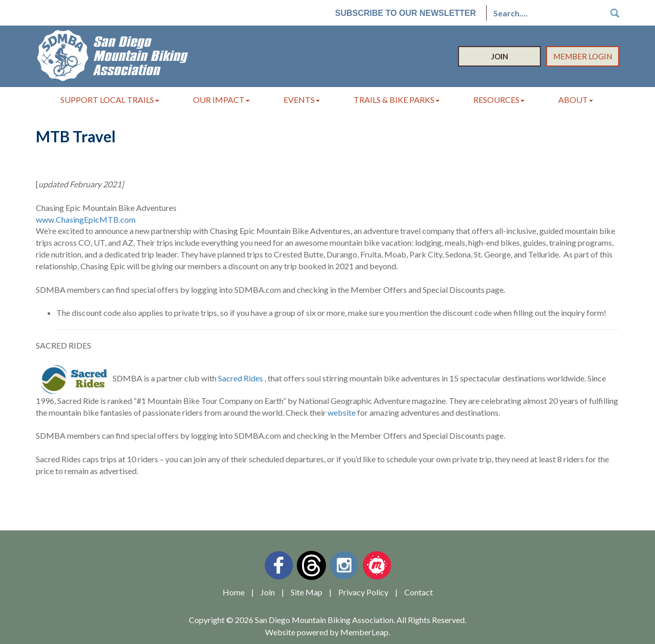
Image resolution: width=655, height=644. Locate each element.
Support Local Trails (110, 100)
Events (302, 100)
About (576, 100)
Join (268, 592)
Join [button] (500, 56)
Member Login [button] (583, 56)
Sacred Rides (241, 378)
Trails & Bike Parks (397, 100)
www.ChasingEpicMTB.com (86, 219)
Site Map (307, 592)
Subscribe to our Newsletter (406, 13)
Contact (419, 592)
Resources (499, 100)
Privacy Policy (363, 592)
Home (234, 592)
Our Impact (221, 100)
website (342, 412)
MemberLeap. (365, 632)
